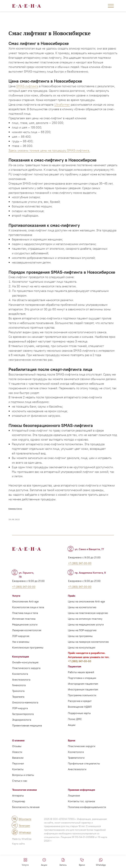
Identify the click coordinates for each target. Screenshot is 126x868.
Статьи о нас (20, 798)
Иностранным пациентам (83, 707)
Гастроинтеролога (23, 731)
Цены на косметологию (82, 624)
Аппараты (18, 813)
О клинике (18, 757)
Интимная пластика (24, 636)
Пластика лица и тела (25, 630)
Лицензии (74, 813)
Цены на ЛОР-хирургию (82, 647)
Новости (17, 769)
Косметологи (76, 769)
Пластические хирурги (82, 763)
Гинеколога (19, 702)
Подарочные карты (79, 730)
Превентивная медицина (27, 743)
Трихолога (18, 708)
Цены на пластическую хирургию (88, 630)
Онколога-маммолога (25, 719)
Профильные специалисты (84, 781)
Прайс (72, 613)
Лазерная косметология (27, 647)
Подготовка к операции (82, 695)
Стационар (19, 818)
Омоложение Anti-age (25, 619)
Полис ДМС (75, 736)
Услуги (16, 613)
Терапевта (18, 714)
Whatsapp (25, 849)
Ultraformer (64, 110)
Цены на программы (80, 653)
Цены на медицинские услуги (86, 642)
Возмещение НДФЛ (80, 724)
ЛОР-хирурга (20, 725)
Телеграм (24, 843)
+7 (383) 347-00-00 (80, 678)
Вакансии (18, 775)
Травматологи (76, 775)
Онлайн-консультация (25, 679)
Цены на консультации (82, 665)
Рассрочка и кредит (80, 718)
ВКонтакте (25, 836)
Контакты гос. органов (81, 818)
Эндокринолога (22, 737)
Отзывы (17, 763)
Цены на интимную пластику (85, 636)
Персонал (18, 781)
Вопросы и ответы (23, 792)
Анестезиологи (77, 786)
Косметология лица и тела (28, 624)
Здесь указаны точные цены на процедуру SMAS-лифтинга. (51, 156)
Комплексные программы (28, 665)
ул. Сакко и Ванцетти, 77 (89, 566)
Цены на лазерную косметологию (88, 659)
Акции (72, 742)
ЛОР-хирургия (21, 653)
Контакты (18, 786)
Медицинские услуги (25, 642)
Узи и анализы (21, 659)
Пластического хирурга (26, 685)
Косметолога (20, 691)
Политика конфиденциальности (87, 824)
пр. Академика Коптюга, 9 (90, 590)
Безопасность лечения (26, 824)
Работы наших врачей (81, 689)
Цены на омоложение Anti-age (86, 619)
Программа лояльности (82, 712)
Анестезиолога (21, 697)
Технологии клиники (24, 807)
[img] (15, 836)
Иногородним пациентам (83, 701)
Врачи (72, 757)
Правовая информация (81, 807)
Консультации (21, 674)
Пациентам (75, 683)
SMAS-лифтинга (29, 87)
